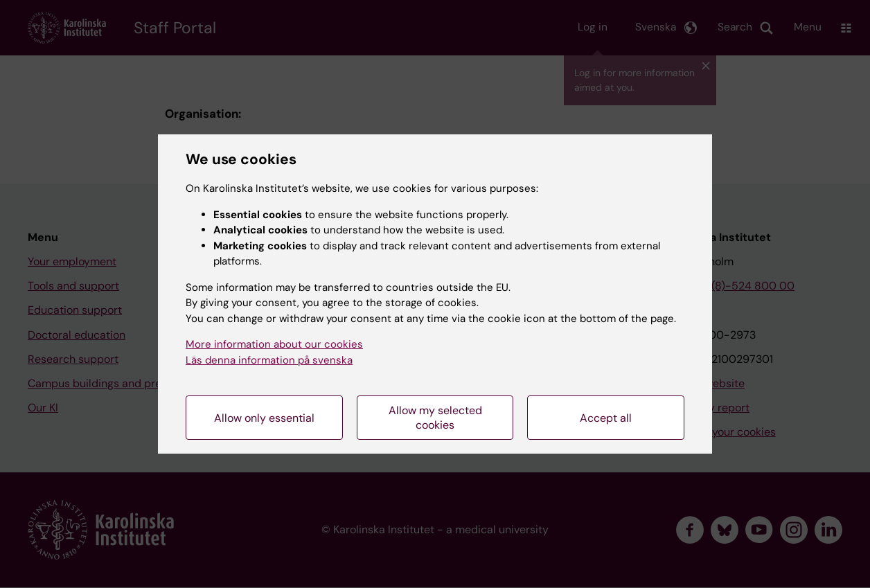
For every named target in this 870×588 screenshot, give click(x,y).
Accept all (606, 418)
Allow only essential (264, 418)
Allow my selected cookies (435, 418)
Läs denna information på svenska (269, 360)
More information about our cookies (274, 344)
